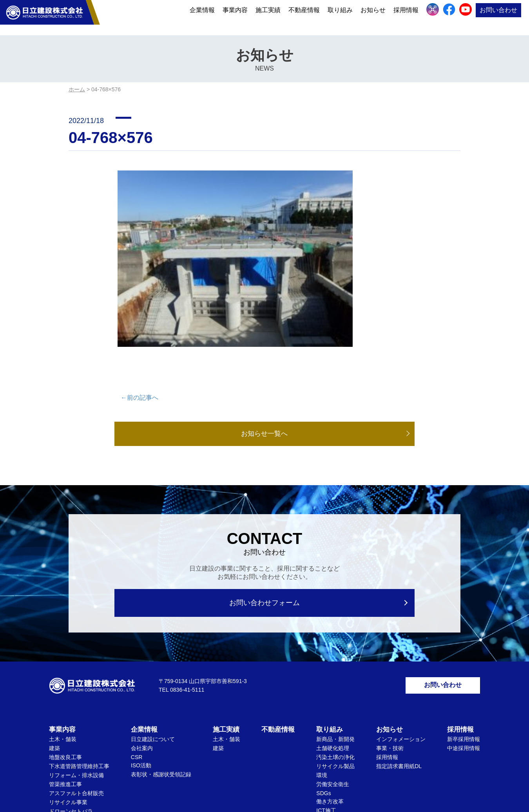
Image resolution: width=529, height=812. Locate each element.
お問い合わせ (498, 17)
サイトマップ (292, 775)
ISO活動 (141, 681)
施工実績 (268, 17)
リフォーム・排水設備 (76, 691)
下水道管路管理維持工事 (79, 681)
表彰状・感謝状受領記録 (161, 690)
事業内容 (235, 17)
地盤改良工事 (65, 672)
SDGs (323, 709)
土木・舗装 (63, 654)
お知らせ (373, 17)
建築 (54, 663)
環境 (322, 691)
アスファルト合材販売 (76, 709)
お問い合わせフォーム (265, 516)
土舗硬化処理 (333, 663)
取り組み (340, 17)
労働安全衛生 (333, 700)
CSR (137, 672)
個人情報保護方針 (242, 775)
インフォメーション (401, 654)
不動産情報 (304, 17)
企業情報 (202, 17)
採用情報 (406, 17)
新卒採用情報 (464, 654)
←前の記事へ (139, 309)
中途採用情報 (464, 663)
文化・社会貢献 (335, 735)
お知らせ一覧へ (264, 346)
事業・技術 (390, 663)
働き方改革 (330, 717)
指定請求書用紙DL (399, 681)
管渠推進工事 (65, 700)
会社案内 (142, 663)
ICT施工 (326, 726)
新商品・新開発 (335, 654)
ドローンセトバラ (71, 727)
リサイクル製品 (335, 681)
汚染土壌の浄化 (335, 672)
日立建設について (153, 654)
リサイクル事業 (68, 718)
